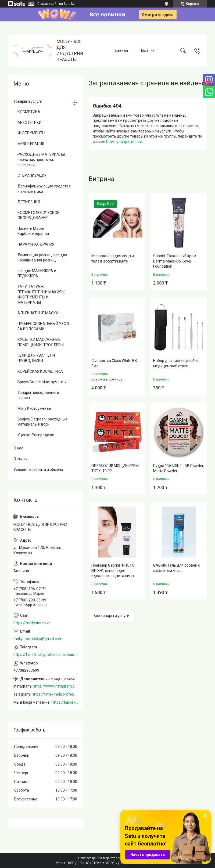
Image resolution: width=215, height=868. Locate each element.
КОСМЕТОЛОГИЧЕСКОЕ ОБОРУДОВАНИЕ (38, 215)
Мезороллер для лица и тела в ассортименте (113, 258)
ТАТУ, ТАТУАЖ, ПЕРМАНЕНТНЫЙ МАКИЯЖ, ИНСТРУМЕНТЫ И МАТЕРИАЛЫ (42, 295)
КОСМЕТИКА (29, 112)
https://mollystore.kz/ (32, 623)
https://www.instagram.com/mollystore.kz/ (55, 686)
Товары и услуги (28, 101)
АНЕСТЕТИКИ (29, 123)
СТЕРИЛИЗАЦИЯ (32, 175)
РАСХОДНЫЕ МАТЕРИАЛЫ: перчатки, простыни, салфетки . (42, 160)
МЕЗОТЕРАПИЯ (31, 144)
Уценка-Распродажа (36, 435)
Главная (121, 50)
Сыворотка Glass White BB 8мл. (114, 363)
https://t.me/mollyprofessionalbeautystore (46, 655)
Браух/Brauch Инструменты (42, 382)
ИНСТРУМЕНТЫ (31, 133)
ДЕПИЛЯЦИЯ (29, 202)
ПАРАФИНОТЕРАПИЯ (36, 244)
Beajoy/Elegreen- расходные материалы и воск (42, 422)
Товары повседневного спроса (38, 395)
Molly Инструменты (34, 408)
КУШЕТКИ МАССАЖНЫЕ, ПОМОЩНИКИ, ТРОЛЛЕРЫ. (41, 342)
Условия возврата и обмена (38, 470)
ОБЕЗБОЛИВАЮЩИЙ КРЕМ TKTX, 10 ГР (115, 468)
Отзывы (20, 459)
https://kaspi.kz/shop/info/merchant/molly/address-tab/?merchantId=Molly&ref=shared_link (65, 702)
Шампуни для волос (124, 142)
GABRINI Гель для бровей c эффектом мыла (177, 568)
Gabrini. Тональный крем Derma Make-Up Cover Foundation (175, 261)
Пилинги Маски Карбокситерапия (33, 231)
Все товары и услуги (111, 616)
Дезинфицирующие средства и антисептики (44, 189)
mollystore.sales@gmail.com (38, 639)
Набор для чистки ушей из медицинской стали (176, 363)
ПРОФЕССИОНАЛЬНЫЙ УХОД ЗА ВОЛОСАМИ (44, 326)
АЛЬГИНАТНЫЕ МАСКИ (38, 313)
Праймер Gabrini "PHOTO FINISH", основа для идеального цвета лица (113, 570)
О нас (18, 448)
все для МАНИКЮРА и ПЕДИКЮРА (37, 274)
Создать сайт (48, 4)
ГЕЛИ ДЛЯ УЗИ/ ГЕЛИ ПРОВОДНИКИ (36, 358)
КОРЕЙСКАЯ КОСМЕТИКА (40, 371)
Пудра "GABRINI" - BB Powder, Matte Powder (179, 468)
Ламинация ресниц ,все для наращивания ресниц (42, 258)
